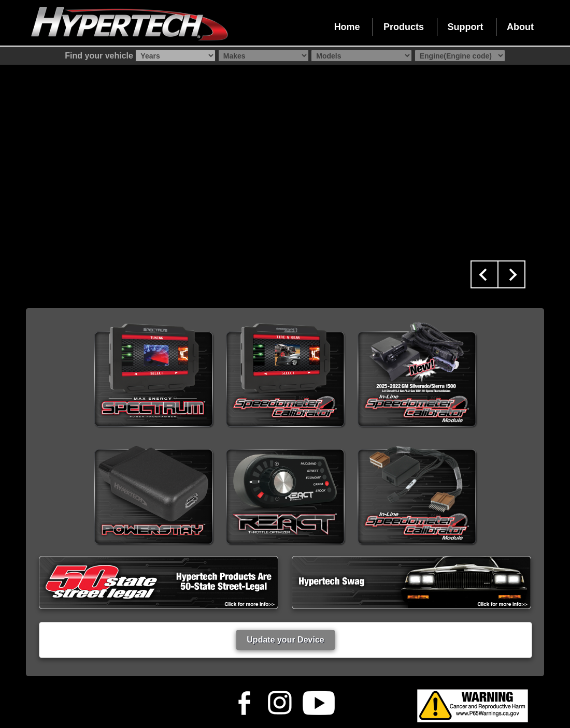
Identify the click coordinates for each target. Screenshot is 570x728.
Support (466, 27)
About (520, 27)
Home (347, 27)
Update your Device (285, 640)
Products (404, 27)
